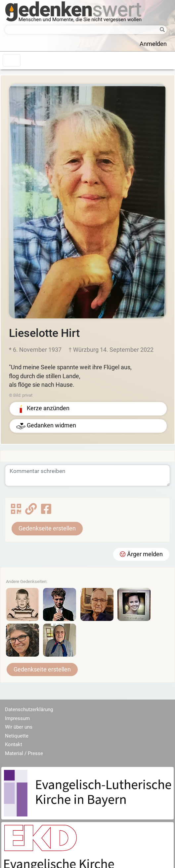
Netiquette (17, 736)
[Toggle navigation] (12, 60)
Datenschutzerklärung (29, 709)
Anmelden (153, 44)
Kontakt (14, 744)
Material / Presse (24, 753)
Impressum (17, 718)
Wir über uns (19, 727)
